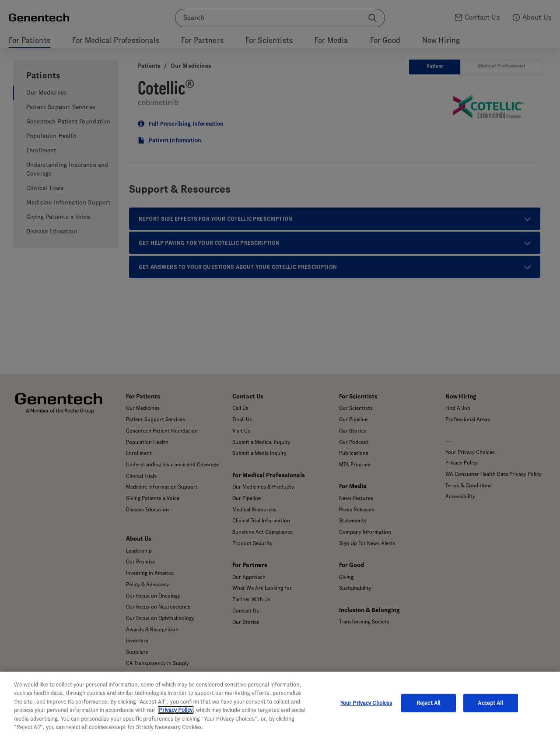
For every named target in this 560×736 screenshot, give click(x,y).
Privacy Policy (176, 710)
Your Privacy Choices (366, 703)
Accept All (490, 703)
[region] (280, 704)
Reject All (428, 703)
